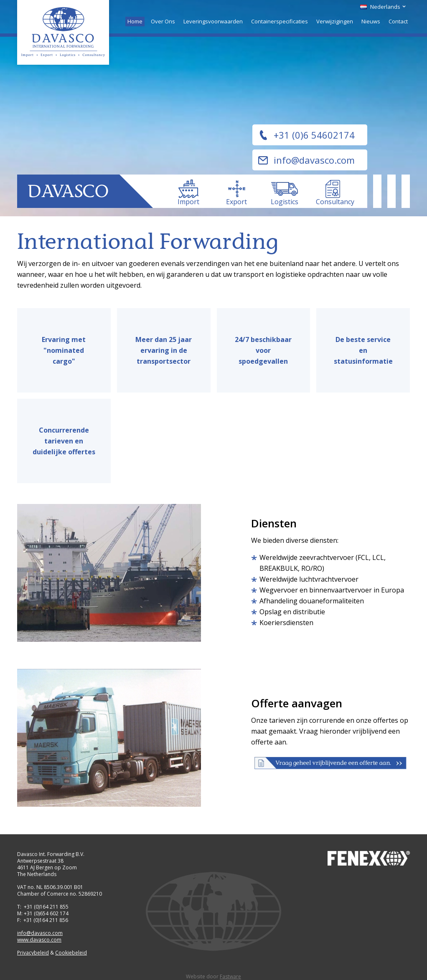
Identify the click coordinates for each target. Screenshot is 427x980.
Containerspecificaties (280, 21)
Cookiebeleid (71, 953)
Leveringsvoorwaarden (213, 21)
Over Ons (163, 21)
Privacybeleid (33, 953)
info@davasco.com (314, 160)
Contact (398, 21)
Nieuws (371, 21)
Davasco (63, 32)
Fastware (230, 976)
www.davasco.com (39, 940)
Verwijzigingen (335, 21)
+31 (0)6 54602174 (314, 135)
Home (135, 21)
